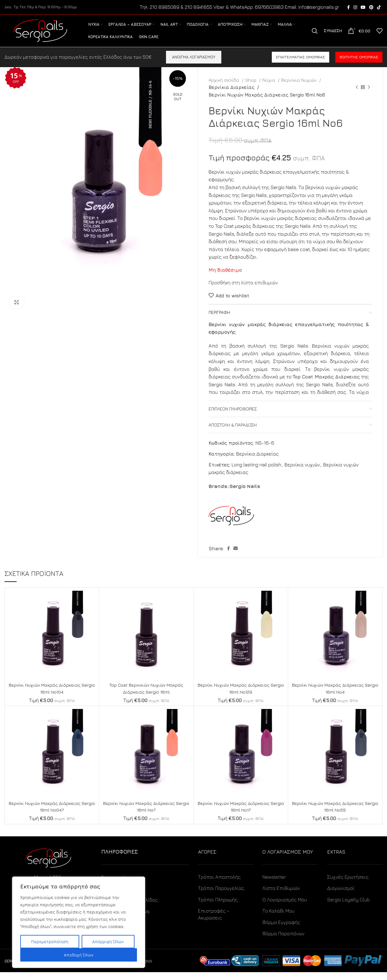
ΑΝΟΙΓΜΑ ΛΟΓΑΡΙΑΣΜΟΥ (194, 65)
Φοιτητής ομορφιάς (359, 65)
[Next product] (369, 95)
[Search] (315, 35)
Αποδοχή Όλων (79, 955)
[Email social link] (236, 556)
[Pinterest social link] (371, 8)
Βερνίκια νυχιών (302, 472)
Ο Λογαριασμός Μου (285, 907)
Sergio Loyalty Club (348, 907)
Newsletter (274, 885)
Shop (251, 88)
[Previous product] (357, 95)
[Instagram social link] (355, 8)
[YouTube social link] (363, 8)
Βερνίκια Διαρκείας (230, 95)
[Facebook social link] (348, 8)
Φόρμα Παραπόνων (283, 941)
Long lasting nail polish (256, 472)
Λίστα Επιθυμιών (281, 896)
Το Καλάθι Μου (278, 919)
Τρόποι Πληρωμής (218, 907)
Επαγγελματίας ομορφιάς (301, 65)
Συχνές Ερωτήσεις (348, 885)
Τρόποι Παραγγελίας (221, 896)
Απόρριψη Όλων (108, 941)
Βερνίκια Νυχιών (299, 88)
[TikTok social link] (379, 8)
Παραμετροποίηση (50, 941)
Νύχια (269, 88)
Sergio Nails (245, 494)
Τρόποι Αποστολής (219, 885)
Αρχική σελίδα (224, 88)
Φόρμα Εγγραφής (281, 930)
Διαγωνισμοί (341, 896)
